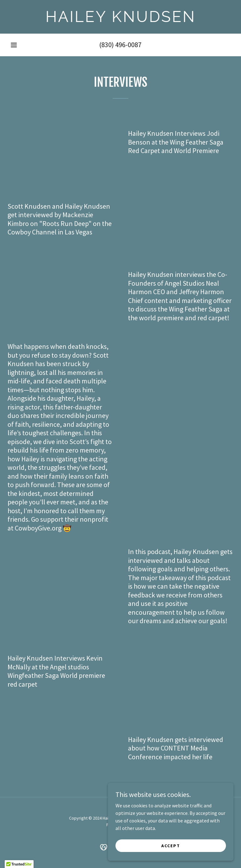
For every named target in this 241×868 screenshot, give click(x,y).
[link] (120, 20)
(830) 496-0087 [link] (120, 45)
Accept (171, 845)
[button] (14, 45)
